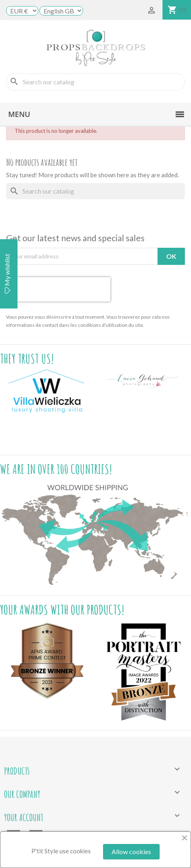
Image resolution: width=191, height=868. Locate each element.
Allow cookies (131, 851)
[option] (48, 391)
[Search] (95, 82)
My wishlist (7, 274)
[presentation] (58, 289)
